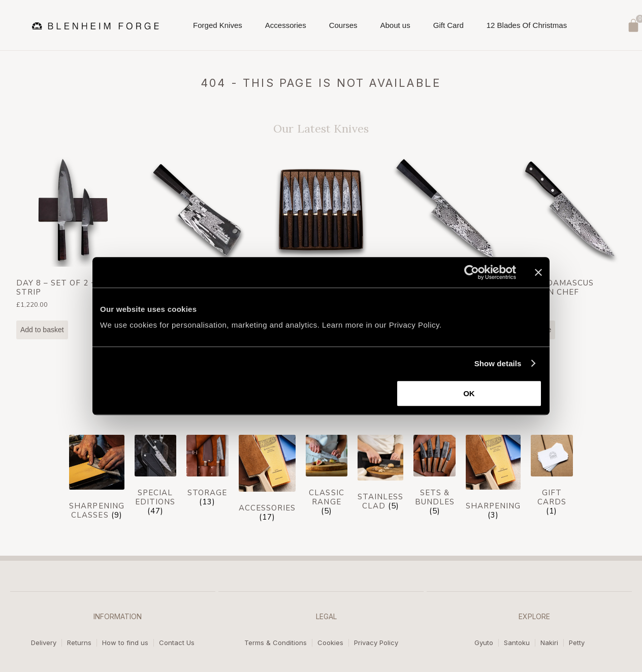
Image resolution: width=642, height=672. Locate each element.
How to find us (125, 643)
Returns (79, 643)
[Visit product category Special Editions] (155, 477)
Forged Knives (218, 28)
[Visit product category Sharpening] (493, 479)
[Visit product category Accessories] (267, 481)
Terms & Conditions (276, 643)
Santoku (517, 643)
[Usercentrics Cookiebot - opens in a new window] (472, 272)
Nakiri (549, 643)
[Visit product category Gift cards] (552, 477)
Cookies (330, 643)
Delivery (44, 643)
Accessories (286, 28)
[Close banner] (538, 272)
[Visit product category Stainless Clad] (380, 475)
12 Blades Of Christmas (527, 25)
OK (469, 393)
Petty (577, 643)
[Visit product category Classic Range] (327, 477)
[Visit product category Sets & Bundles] (434, 477)
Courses (343, 28)
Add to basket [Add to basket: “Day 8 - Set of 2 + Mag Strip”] (42, 330)
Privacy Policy (376, 643)
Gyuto (484, 643)
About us (395, 28)
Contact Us (177, 643)
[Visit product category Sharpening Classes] (97, 479)
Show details (498, 363)
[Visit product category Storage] (207, 473)
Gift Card (448, 25)
